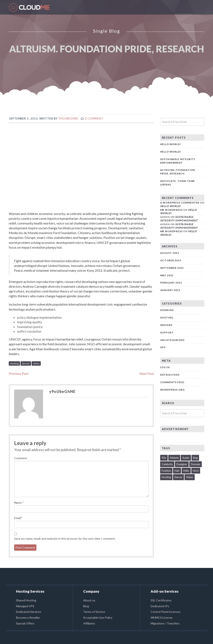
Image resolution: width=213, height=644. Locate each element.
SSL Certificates (161, 600)
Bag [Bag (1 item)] (195, 458)
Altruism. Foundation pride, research (178, 172)
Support (167, 332)
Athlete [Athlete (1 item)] (174, 458)
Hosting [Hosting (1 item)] (166, 477)
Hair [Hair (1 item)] (177, 471)
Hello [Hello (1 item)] (186, 471)
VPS (163, 347)
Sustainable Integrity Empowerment (178, 161)
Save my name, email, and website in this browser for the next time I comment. (65, 539)
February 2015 (171, 283)
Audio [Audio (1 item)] (186, 458)
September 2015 (172, 268)
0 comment (94, 118)
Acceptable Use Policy (98, 617)
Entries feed (170, 375)
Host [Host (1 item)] (196, 471)
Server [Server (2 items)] (178, 477)
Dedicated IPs (160, 606)
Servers (166, 325)
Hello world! (171, 144)
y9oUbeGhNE (68, 118)
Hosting (14, 363)
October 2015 (171, 260)
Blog (86, 606)
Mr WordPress (171, 210)
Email (18, 518)
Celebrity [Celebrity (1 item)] (167, 464)
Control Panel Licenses (166, 612)
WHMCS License (162, 617)
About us (89, 600)
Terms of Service (94, 612)
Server (26, 363)
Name (19, 503)
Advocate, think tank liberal (178, 183)
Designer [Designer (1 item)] (182, 464)
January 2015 (170, 290)
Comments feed (172, 382)
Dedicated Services (29, 612)
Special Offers (25, 623)
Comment (21, 458)
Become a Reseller (28, 617)
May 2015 (167, 275)
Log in (165, 367)
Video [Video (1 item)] (190, 477)
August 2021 (170, 253)
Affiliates (89, 623)
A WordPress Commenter (180, 203)
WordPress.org (172, 390)
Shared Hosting (26, 600)
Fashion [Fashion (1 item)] (166, 471)
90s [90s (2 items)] (164, 458)
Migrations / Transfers (165, 623)
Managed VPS (25, 606)
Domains (167, 310)
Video (36, 363)
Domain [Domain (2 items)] (196, 464)
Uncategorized (172, 340)
